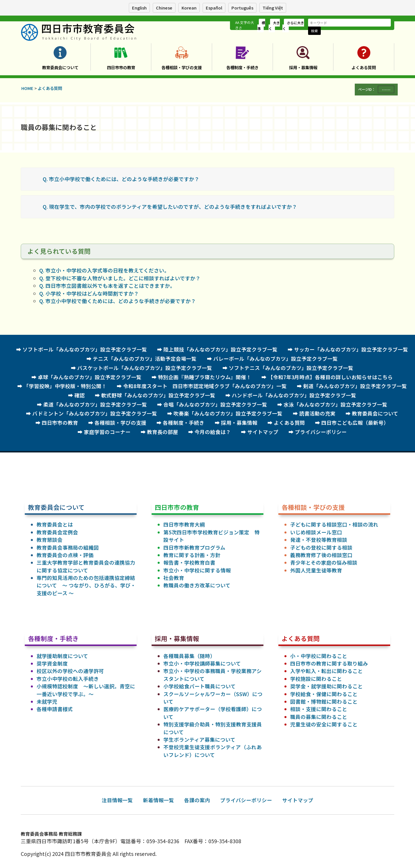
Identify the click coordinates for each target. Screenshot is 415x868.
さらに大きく (293, 26)
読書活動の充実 (317, 413)
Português (242, 8)
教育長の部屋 (163, 432)
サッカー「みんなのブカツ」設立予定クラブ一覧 (351, 349)
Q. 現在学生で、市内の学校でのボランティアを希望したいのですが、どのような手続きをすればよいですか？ (170, 207)
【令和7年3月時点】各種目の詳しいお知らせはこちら (330, 377)
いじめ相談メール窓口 (316, 532)
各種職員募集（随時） (189, 656)
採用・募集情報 (303, 67)
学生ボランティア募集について (199, 740)
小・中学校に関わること (319, 656)
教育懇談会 (50, 540)
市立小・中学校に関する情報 (197, 570)
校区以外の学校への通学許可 (70, 671)
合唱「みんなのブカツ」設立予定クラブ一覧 (215, 404)
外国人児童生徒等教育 (316, 570)
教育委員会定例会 (57, 532)
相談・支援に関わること (319, 709)
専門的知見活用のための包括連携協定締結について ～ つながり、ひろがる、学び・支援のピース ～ (86, 585)
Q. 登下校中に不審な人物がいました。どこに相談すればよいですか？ (120, 278)
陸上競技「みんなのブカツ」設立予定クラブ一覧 (220, 349)
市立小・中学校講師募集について (202, 663)
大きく (274, 26)
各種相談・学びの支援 (182, 67)
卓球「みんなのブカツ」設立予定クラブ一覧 (90, 377)
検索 (314, 31)
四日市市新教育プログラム (194, 547)
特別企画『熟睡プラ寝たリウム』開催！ (205, 377)
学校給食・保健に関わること (324, 694)
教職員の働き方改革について (197, 585)
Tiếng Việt (273, 8)
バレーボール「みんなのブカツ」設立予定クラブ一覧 (276, 359)
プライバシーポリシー (321, 432)
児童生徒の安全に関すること (324, 724)
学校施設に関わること (316, 679)
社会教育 (174, 578)
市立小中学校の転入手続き (68, 679)
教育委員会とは (55, 524)
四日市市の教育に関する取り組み (329, 663)
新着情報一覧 (159, 800)
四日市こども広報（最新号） (355, 423)
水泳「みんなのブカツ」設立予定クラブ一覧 (335, 404)
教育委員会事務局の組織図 (68, 547)
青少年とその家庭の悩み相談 (324, 562)
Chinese (164, 8)
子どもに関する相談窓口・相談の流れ (334, 524)
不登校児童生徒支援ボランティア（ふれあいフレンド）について (213, 751)
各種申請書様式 (55, 709)
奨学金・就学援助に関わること (327, 686)
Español (214, 8)
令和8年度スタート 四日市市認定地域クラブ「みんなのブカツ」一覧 (205, 386)
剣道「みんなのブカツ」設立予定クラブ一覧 (355, 386)
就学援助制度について (62, 656)
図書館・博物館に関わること (324, 701)
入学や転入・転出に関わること (327, 671)
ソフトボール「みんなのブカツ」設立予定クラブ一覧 (85, 349)
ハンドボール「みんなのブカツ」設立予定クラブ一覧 (294, 395)
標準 (261, 26)
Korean (189, 8)
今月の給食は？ (213, 432)
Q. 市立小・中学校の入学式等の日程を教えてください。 (104, 270)
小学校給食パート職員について (200, 686)
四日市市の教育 (121, 67)
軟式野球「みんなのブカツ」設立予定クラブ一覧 (158, 395)
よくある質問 (364, 67)
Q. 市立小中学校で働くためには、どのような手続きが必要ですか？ (121, 179)
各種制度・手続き (242, 67)
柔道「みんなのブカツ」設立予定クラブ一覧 (95, 404)
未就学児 (47, 701)
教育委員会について (60, 67)
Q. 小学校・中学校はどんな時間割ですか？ (89, 293)
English (139, 8)
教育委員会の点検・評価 (65, 555)
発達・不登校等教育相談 (319, 540)
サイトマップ (263, 432)
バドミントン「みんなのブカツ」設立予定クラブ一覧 (95, 413)
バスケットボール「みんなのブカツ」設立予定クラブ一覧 (145, 368)
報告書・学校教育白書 (189, 562)
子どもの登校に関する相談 (321, 547)
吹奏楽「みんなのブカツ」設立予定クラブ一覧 (228, 413)
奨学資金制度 (52, 663)
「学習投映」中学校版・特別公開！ (65, 386)
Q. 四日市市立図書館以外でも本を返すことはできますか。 (107, 286)
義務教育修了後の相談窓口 (321, 555)
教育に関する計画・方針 (192, 555)
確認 (80, 395)
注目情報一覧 (117, 800)
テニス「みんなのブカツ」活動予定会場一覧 (145, 359)
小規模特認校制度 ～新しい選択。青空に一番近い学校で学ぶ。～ (86, 690)
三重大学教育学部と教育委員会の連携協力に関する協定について (86, 566)
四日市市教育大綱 (184, 524)
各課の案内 (197, 800)
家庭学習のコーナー (107, 432)
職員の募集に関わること (319, 717)
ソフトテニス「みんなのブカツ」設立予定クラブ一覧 (291, 368)
